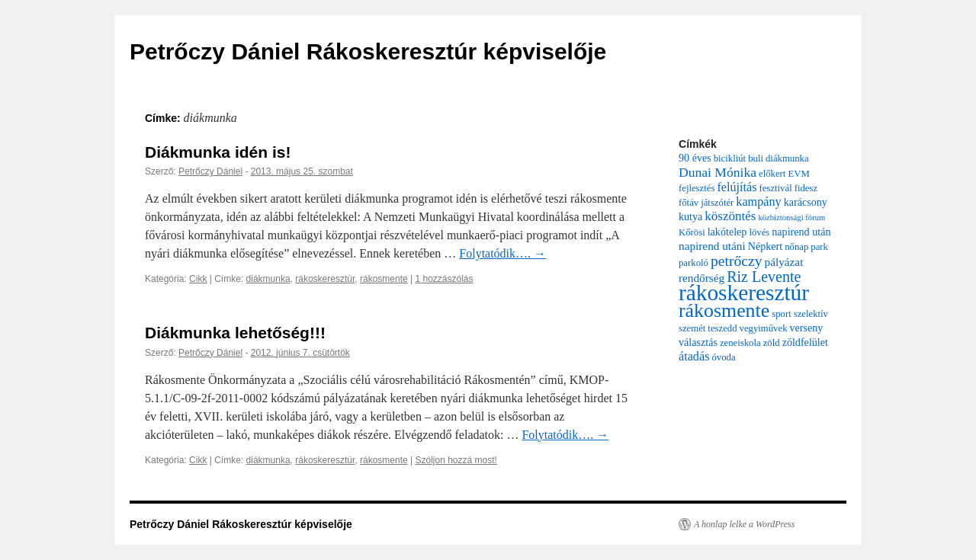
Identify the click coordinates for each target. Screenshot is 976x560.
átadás (694, 357)
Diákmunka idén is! (218, 152)
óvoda (723, 357)
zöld (772, 343)
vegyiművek (764, 328)
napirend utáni (712, 246)
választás (698, 342)
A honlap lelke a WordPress (744, 524)
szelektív (811, 314)
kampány (758, 202)
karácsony (806, 202)
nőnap (796, 247)
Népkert (765, 246)
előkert (772, 174)
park (819, 247)
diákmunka (268, 279)
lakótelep (727, 232)
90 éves (695, 158)
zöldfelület (805, 342)
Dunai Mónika (718, 172)
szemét (692, 328)
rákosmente (384, 279)
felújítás (737, 187)
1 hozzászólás (444, 279)
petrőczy (737, 261)
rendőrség (701, 278)
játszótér (717, 203)
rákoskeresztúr (325, 279)
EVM (798, 174)
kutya (690, 216)
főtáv (689, 203)
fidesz (806, 188)
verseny (807, 328)
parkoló (693, 263)
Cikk (198, 279)
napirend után (801, 232)
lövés (759, 232)
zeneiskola (740, 343)
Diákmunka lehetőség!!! (235, 333)
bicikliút (730, 158)
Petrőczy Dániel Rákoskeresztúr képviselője (368, 51)
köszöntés (730, 216)
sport (781, 314)
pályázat (784, 262)
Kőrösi (692, 232)
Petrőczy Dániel (210, 171)
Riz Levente (764, 277)
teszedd (722, 328)
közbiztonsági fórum (791, 218)
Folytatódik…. (502, 253)
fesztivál (776, 188)
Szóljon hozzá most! (456, 460)
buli (756, 158)
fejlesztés (697, 188)
